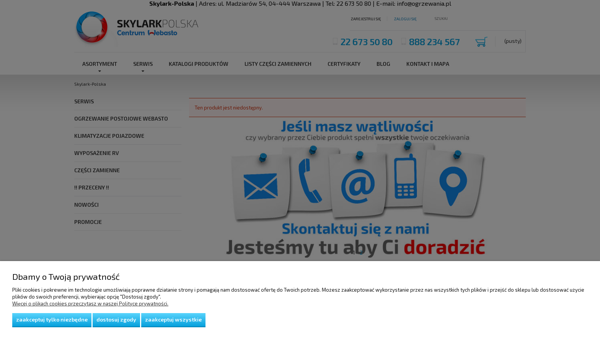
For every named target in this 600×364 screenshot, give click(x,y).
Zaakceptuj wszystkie (173, 319)
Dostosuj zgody (116, 319)
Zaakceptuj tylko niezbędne (52, 319)
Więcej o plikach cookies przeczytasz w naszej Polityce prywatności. (90, 304)
